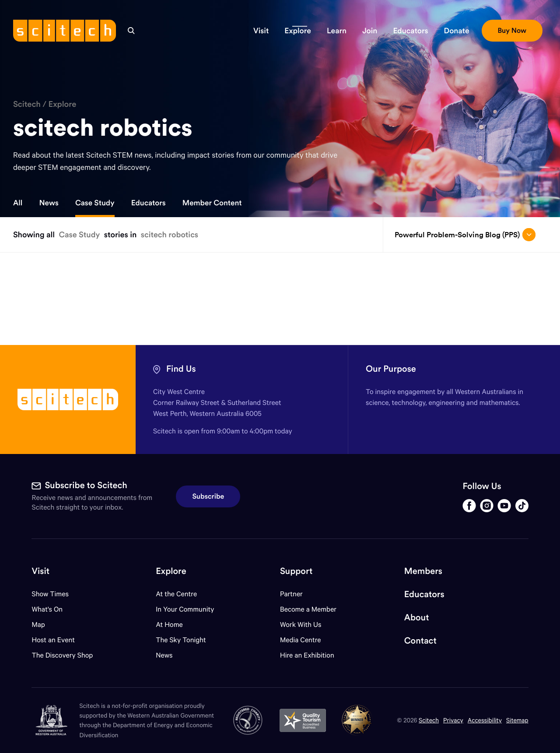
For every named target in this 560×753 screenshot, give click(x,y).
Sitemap (517, 720)
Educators (149, 203)
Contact (420, 641)
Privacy (453, 720)
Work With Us (301, 625)
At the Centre (176, 594)
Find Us (181, 369)
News (49, 203)
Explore (62, 104)
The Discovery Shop (62, 655)
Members (423, 571)
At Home (169, 625)
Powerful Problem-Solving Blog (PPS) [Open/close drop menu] (465, 235)
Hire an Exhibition (307, 655)
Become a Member (308, 609)
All (18, 203)
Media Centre (300, 640)
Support (296, 571)
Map (44, 625)
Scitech (27, 104)
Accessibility (485, 720)
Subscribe (208, 496)
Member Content (212, 203)
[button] (261, 31)
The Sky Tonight (181, 640)
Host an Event (53, 640)
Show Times (50, 594)
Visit (40, 571)
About (417, 618)
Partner (291, 594)
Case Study (95, 203)
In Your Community (185, 609)
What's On (47, 609)
